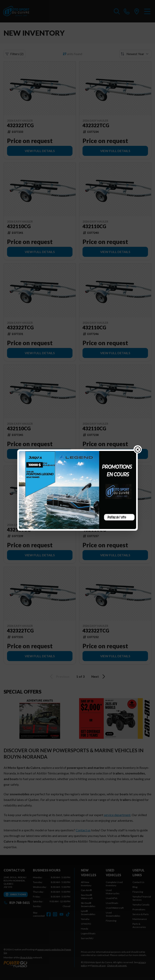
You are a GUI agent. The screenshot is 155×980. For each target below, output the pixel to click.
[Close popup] (138, 449)
